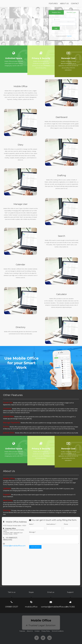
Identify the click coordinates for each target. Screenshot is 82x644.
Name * (31, 524)
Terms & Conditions (58, 631)
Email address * (51, 524)
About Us (64, 4)
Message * (32, 532)
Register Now (56, 12)
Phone (66, 524)
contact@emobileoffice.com (14, 546)
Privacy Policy (46, 631)
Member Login (71, 12)
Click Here (69, 36)
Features (53, 4)
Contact (75, 4)
